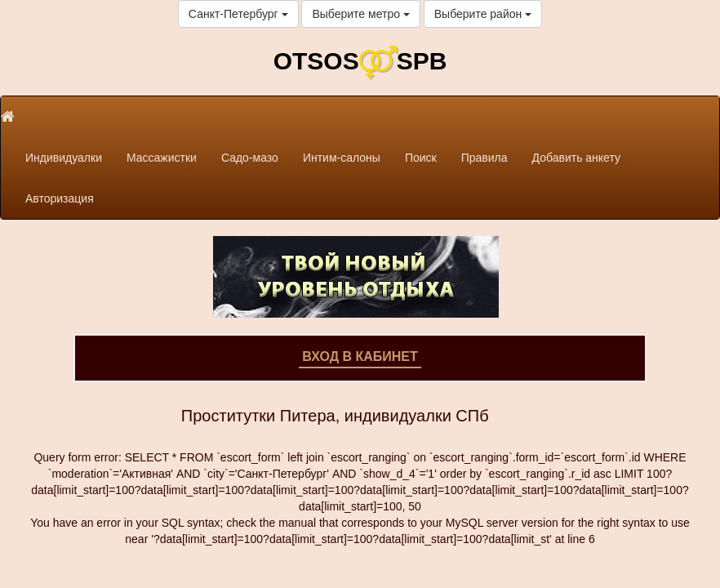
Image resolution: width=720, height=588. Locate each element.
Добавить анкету (576, 158)
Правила (484, 158)
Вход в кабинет (360, 356)
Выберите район (483, 14)
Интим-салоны (342, 158)
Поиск (421, 158)
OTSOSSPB (360, 61)
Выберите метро (360, 14)
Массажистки (162, 158)
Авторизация (60, 198)
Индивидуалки (64, 158)
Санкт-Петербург (238, 14)
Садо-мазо (250, 158)
